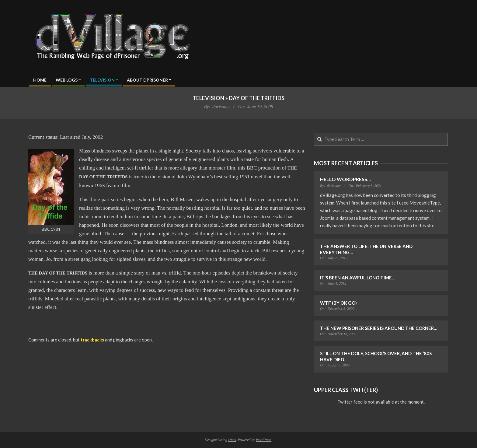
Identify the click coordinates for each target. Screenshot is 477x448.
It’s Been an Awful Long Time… (358, 278)
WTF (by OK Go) (338, 303)
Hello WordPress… (345, 179)
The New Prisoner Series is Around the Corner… (379, 328)
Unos (232, 440)
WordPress (264, 440)
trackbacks (92, 340)
